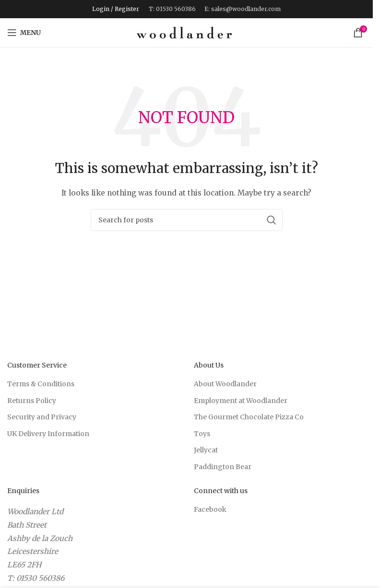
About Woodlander (225, 384)
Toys (202, 434)
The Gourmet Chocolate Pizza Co (249, 417)
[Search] (187, 220)
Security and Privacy (42, 417)
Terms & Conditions (41, 384)
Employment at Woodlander (241, 401)
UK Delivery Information (48, 434)
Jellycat (206, 450)
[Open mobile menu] (24, 33)
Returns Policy (32, 401)
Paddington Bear (223, 467)
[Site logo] (184, 32)
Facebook (210, 509)
